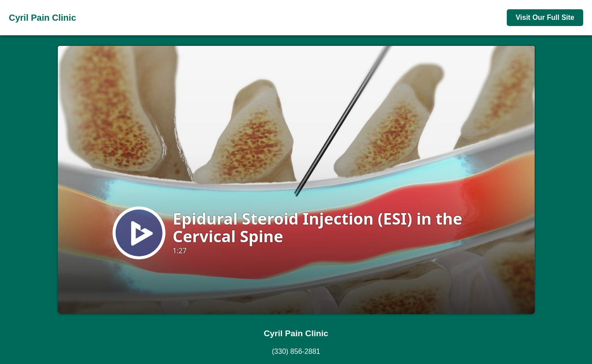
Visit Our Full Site (545, 17)
